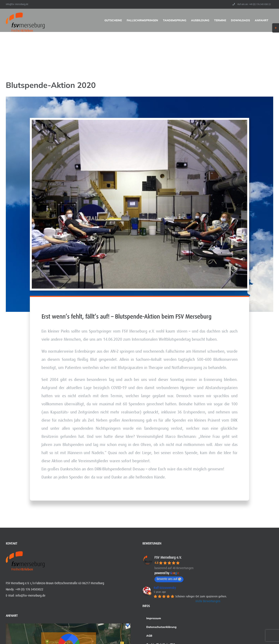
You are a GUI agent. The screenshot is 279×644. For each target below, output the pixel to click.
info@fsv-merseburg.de (17, 4)
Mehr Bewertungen (208, 601)
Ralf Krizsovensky (165, 588)
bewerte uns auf (169, 579)
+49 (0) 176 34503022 (29, 589)
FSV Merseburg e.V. (168, 557)
